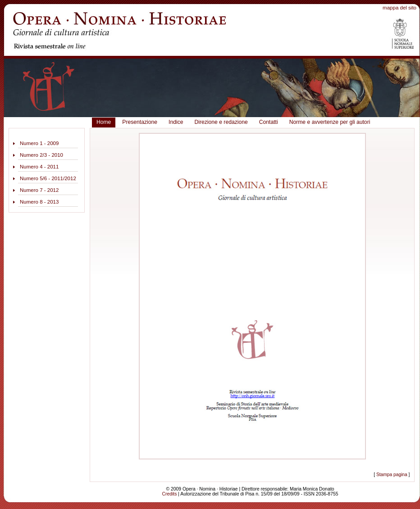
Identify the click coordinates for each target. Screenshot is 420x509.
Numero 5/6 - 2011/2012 (48, 178)
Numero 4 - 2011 (39, 167)
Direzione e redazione (221, 122)
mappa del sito (399, 8)
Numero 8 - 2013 (39, 202)
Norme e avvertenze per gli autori (330, 122)
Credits (170, 494)
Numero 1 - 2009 (39, 143)
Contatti (269, 122)
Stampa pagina (392, 475)
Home (104, 122)
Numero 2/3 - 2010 (41, 155)
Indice (176, 122)
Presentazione (140, 122)
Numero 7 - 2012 (39, 190)
